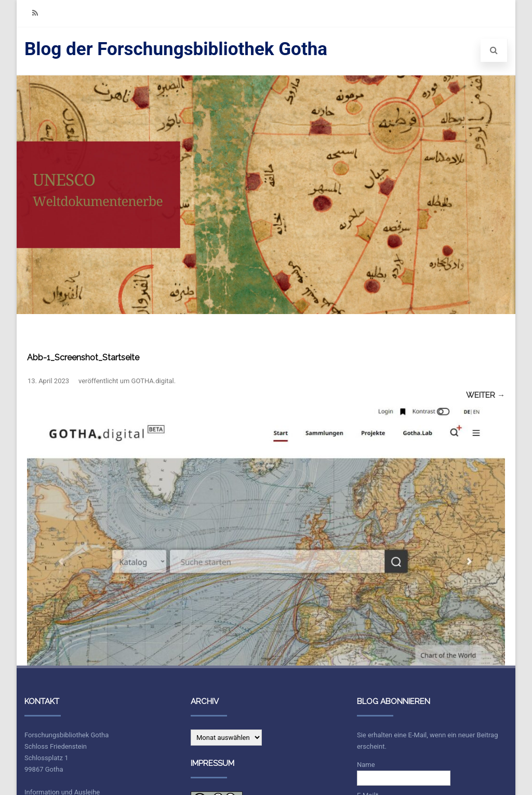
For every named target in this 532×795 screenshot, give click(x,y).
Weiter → (486, 395)
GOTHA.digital (153, 381)
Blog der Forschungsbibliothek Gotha (176, 49)
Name (404, 773)
